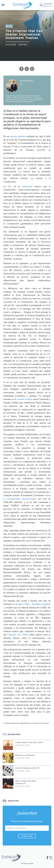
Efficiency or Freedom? (25, 755)
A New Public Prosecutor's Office (29, 742)
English (48, 6)
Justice (23, 45)
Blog (9, 26)
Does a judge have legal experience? (25, 782)
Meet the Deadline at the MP (27, 768)
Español (49, 4)
